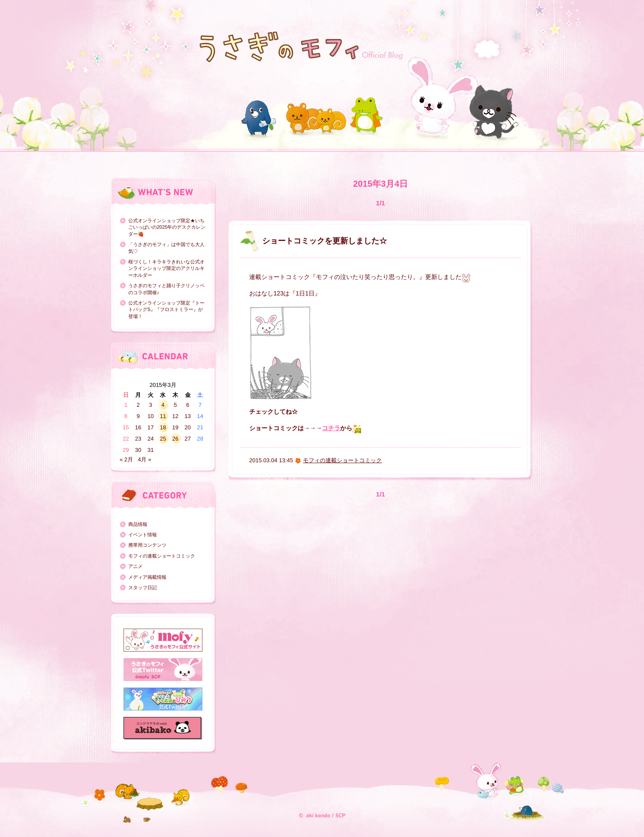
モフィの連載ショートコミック (162, 556)
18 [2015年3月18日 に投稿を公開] (163, 427)
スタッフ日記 (143, 587)
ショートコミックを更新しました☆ (325, 241)
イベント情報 (143, 535)
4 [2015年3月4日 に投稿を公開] (163, 405)
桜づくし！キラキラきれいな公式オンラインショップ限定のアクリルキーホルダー (166, 268)
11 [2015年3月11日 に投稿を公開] (163, 416)
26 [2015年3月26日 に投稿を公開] (175, 439)
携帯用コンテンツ (147, 545)
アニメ (135, 566)
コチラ (331, 428)
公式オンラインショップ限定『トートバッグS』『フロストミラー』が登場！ (166, 310)
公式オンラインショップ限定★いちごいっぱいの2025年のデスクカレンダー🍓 (167, 227)
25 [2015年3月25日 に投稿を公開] (163, 439)
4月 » (145, 459)
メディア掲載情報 (147, 577)
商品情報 (138, 524)
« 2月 (126, 459)
